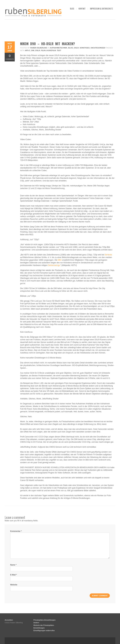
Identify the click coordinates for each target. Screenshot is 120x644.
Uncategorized (98, 48)
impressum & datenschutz (102, 9)
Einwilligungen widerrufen (44, 631)
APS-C (28, 50)
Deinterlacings (54, 265)
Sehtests (108, 255)
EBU (60, 260)
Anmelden (9, 620)
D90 (33, 50)
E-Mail (14, 575)
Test (59, 50)
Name (13, 565)
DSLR (76, 48)
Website (14, 585)
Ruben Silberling (39, 48)
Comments (10, 57)
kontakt (82, 9)
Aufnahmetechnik (59, 48)
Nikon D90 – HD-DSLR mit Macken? (48, 44)
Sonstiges (85, 48)
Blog (71, 48)
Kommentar (16, 531)
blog (72, 9)
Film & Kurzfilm (48, 50)
